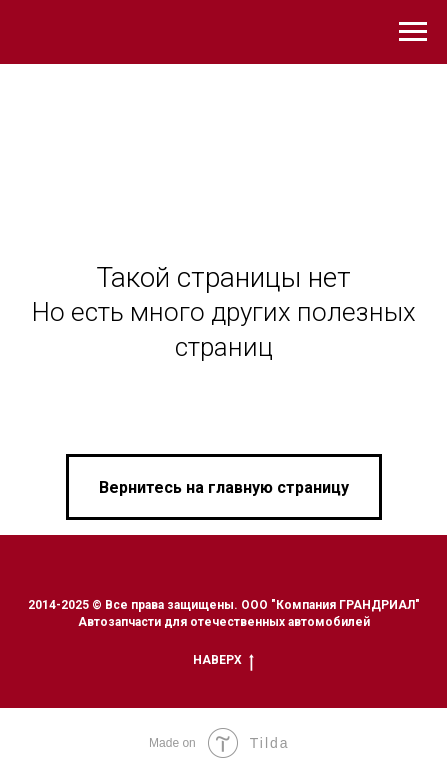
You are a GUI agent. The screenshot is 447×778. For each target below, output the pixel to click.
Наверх (223, 660)
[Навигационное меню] (413, 32)
